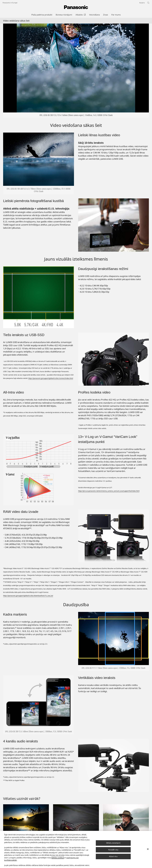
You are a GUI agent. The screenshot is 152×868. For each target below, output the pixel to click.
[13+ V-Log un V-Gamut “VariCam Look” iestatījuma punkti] (39, 470)
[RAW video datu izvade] (114, 536)
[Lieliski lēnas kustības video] (39, 163)
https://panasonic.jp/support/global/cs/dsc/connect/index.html (51, 378)
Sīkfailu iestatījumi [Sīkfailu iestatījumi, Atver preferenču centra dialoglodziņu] (113, 843)
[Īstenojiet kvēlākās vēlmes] (126, 821)
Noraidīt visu (113, 850)
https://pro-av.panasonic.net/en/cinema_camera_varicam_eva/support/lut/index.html (109, 491)
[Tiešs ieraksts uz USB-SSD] (114, 359)
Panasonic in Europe (10, 3)
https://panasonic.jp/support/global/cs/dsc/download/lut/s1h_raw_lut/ (28, 596)
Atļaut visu (113, 856)
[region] (76, 849)
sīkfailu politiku (58, 858)
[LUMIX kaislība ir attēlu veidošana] (26, 821)
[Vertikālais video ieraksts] (39, 705)
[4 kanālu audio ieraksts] (114, 765)
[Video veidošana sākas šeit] (76, 71)
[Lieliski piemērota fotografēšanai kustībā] (114, 225)
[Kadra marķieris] (114, 642)
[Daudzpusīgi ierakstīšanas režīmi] (39, 297)
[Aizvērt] (148, 849)
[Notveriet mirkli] (76, 821)
